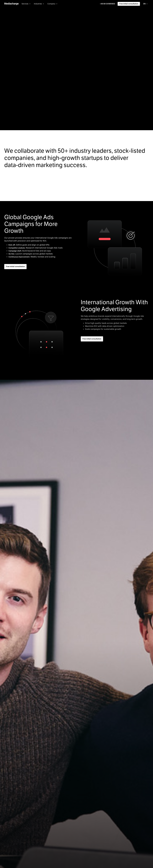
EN (144, 4)
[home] (11, 4)
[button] (26, 4)
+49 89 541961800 (107, 4)
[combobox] (146, 4)
